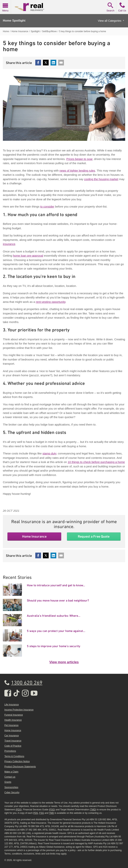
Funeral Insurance (14, 715)
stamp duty (49, 453)
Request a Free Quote (94, 536)
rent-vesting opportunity (51, 302)
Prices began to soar (79, 159)
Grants (8, 782)
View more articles (64, 662)
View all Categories (110, 21)
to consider (47, 206)
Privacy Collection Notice (17, 761)
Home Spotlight (14, 21)
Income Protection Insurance (19, 710)
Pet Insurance (11, 725)
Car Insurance (12, 736)
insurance (9, 244)
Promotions (10, 751)
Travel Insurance (13, 741)
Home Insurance (34, 536)
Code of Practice (13, 746)
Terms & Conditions (14, 756)
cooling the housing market (101, 179)
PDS (19, 810)
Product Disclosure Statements (20, 767)
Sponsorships (11, 787)
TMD (93, 810)
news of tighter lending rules (77, 171)
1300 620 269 (27, 683)
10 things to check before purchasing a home (96, 462)
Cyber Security (12, 792)
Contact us (10, 777)
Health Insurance (13, 720)
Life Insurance (12, 705)
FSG (52, 810)
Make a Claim (11, 772)
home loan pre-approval (28, 256)
